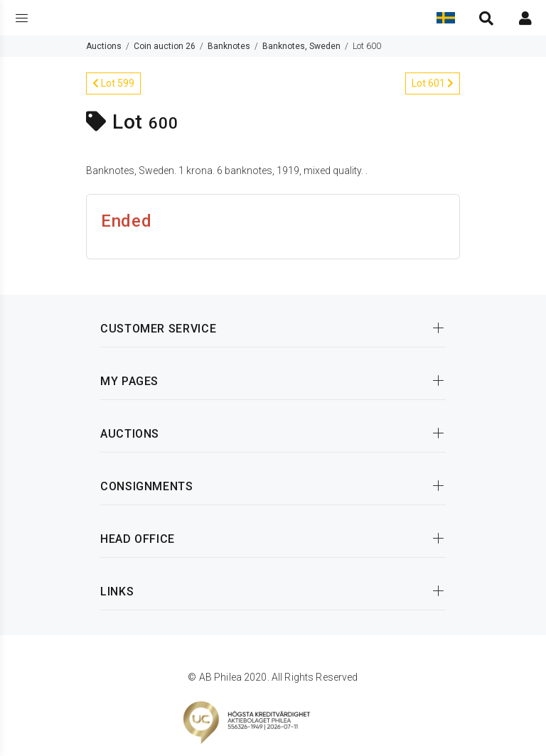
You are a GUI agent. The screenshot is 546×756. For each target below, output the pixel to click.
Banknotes (229, 46)
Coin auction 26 (165, 46)
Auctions (104, 46)
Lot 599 (113, 83)
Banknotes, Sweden (301, 46)
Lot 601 (433, 83)
